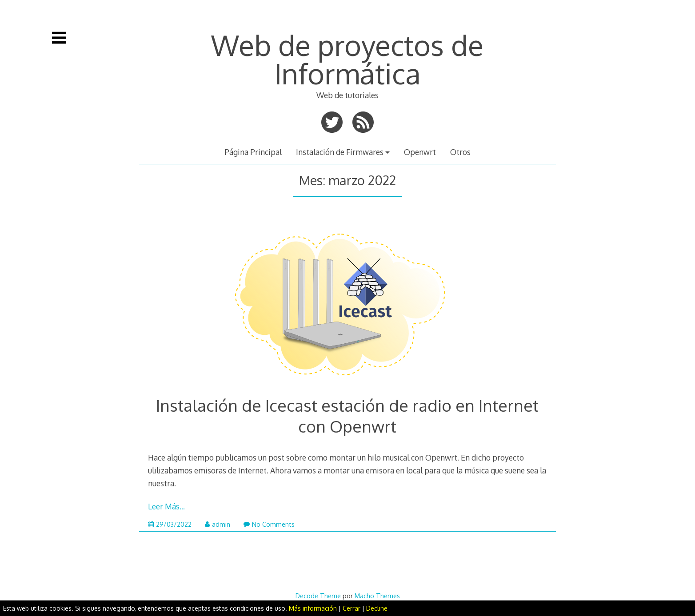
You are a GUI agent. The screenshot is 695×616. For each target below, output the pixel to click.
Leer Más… (166, 506)
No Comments (269, 524)
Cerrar (351, 608)
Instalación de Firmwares (340, 152)
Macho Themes (377, 596)
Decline (377, 608)
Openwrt (420, 152)
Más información (313, 608)
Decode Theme (318, 596)
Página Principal (253, 152)
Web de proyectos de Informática (347, 59)
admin (218, 524)
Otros (460, 152)
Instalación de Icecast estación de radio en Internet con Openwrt (347, 415)
